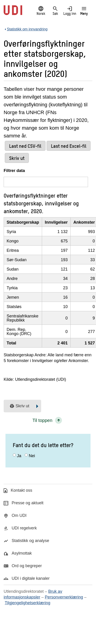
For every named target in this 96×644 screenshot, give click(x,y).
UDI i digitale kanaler (31, 578)
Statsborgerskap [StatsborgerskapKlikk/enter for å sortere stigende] (23, 222)
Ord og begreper (27, 566)
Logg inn (70, 11)
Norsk (41, 11)
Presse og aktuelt (28, 503)
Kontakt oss (21, 490)
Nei (32, 456)
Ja (19, 456)
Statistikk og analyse (30, 541)
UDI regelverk (24, 528)
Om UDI (19, 515)
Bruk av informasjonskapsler (33, 594)
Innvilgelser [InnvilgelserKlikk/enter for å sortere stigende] (56, 222)
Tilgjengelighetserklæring (28, 603)
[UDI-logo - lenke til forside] (13, 13)
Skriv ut (19, 406)
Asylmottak (22, 553)
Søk (55, 11)
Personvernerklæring (64, 597)
